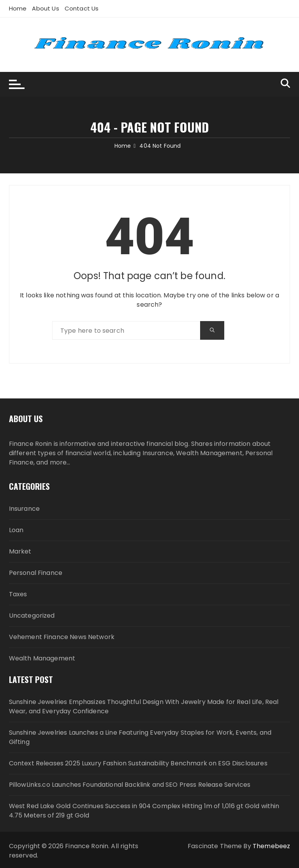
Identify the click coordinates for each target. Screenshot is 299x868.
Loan (16, 530)
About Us (45, 8)
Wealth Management (42, 658)
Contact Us (82, 8)
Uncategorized (32, 616)
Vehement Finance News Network (62, 637)
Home (18, 8)
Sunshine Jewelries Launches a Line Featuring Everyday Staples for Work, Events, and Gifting (140, 737)
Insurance (24, 509)
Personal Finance (36, 573)
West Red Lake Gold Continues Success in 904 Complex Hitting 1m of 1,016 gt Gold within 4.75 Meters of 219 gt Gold (144, 811)
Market (20, 551)
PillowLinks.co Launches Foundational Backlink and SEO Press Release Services (130, 785)
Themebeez (271, 846)
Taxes (18, 594)
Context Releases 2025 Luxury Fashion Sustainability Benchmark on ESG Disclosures (138, 763)
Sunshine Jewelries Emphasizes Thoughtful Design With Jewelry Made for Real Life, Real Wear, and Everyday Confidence (144, 706)
